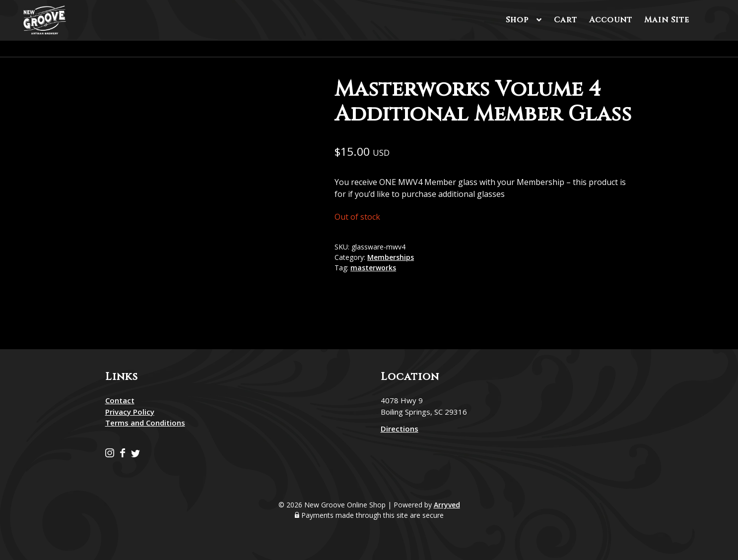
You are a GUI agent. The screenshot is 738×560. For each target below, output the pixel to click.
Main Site (667, 20)
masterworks (373, 268)
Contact (120, 400)
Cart (566, 20)
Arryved (447, 505)
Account (611, 20)
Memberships (391, 257)
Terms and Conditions (145, 423)
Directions (400, 429)
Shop (517, 20)
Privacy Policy (130, 412)
